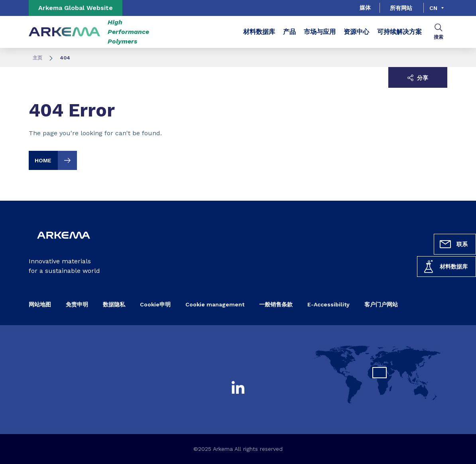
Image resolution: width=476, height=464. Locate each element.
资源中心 (356, 32)
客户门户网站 (381, 304)
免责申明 (77, 304)
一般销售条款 (276, 304)
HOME (56, 160)
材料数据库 (445, 267)
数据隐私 (114, 304)
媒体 (365, 8)
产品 (289, 32)
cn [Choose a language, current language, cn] (433, 8)
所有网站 (401, 8)
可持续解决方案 (399, 32)
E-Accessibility (328, 304)
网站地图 (40, 304)
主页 (37, 58)
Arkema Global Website (76, 8)
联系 (453, 244)
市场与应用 (320, 32)
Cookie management (215, 304)
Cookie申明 (155, 304)
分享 (418, 78)
